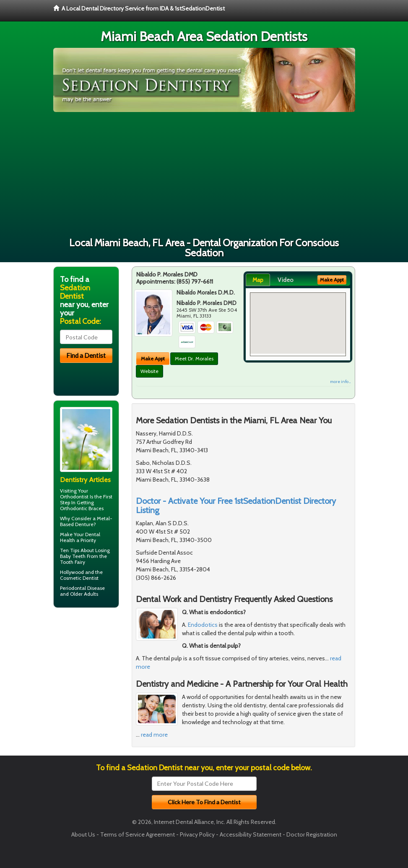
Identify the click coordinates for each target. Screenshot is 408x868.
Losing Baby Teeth (85, 553)
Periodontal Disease (82, 588)
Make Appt (153, 358)
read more (154, 735)
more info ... (340, 382)
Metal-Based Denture (86, 521)
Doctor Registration (312, 834)
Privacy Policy (197, 834)
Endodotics (203, 625)
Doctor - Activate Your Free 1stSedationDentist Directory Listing (236, 506)
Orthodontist (74, 497)
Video (286, 280)
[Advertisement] (204, 175)
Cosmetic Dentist (79, 578)
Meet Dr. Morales (194, 358)
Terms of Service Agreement (138, 834)
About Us (83, 834)
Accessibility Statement (251, 834)
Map (258, 280)
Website (149, 371)
